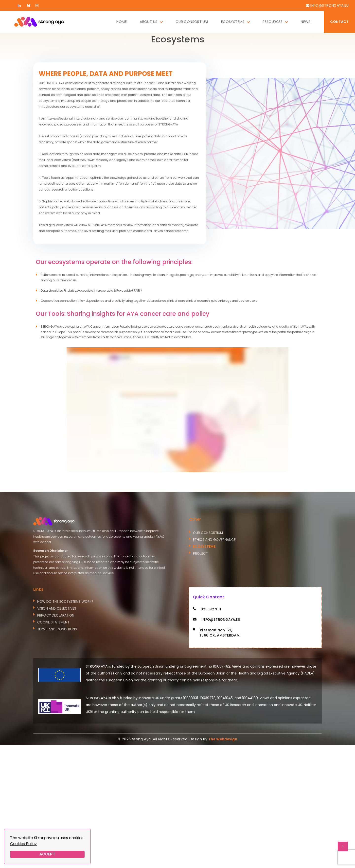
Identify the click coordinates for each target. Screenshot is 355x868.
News (306, 22)
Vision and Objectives (57, 609)
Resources (273, 22)
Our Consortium (192, 22)
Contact (339, 22)
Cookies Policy (23, 844)
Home (122, 22)
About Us (149, 22)
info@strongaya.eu (329, 5)
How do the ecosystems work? (67, 602)
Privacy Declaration (56, 616)
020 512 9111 (212, 609)
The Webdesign (223, 740)
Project (201, 554)
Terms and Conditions (58, 630)
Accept (47, 854)
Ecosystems (233, 22)
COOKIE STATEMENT (54, 623)
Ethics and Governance (215, 540)
